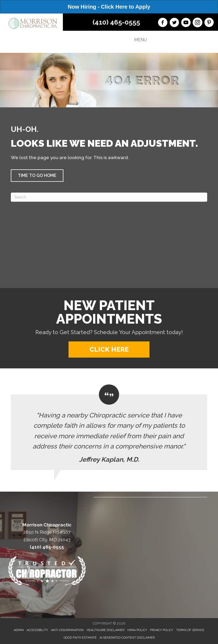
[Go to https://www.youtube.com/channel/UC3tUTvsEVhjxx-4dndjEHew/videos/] (186, 23)
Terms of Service (190, 630)
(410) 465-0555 (116, 22)
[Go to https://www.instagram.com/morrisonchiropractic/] (197, 23)
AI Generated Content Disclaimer (127, 638)
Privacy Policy (162, 630)
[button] (37, 176)
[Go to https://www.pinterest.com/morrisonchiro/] (209, 23)
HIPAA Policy (137, 630)
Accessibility (37, 630)
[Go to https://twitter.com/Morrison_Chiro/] (174, 23)
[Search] (109, 197)
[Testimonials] (109, 427)
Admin (19, 630)
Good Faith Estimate (80, 638)
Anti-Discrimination (67, 630)
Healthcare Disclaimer (105, 630)
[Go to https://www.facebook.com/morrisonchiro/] (163, 23)
